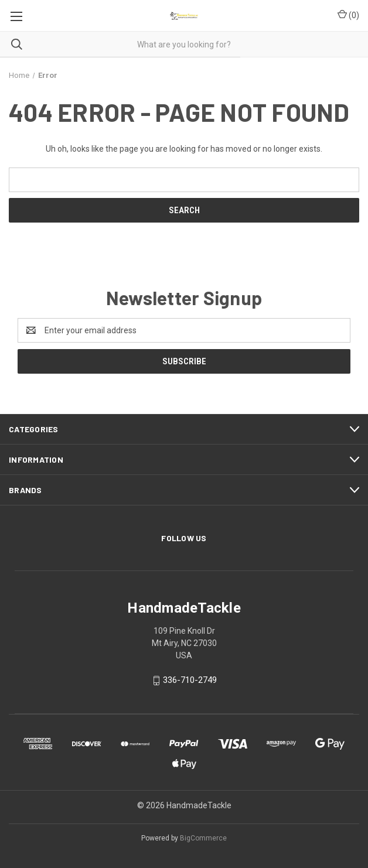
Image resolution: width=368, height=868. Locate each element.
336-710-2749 (190, 680)
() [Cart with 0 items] (348, 15)
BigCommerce (203, 838)
